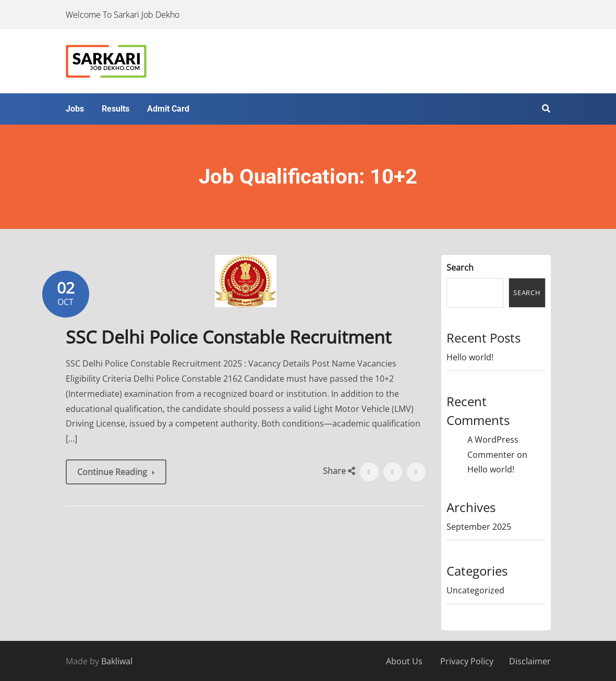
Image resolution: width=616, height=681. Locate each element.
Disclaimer (530, 661)
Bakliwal (117, 661)
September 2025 (479, 527)
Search (460, 267)
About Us (404, 661)
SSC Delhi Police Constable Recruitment (228, 337)
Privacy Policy (467, 661)
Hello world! (470, 357)
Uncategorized (475, 590)
